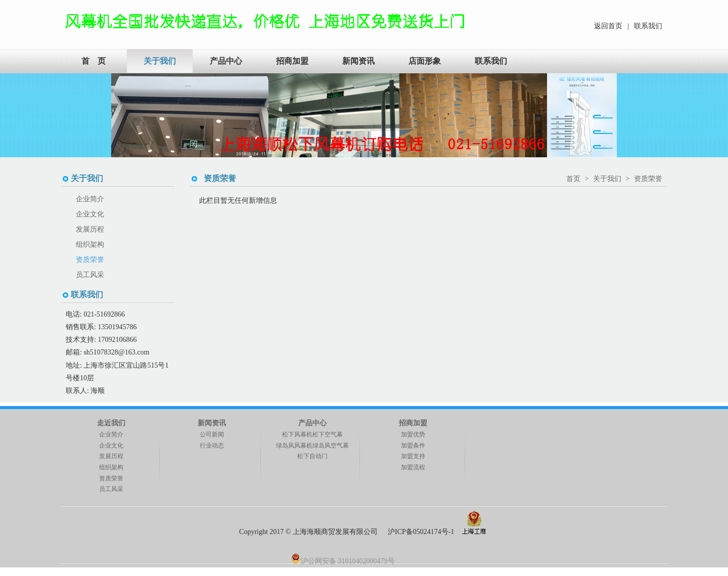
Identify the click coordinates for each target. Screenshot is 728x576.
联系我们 (648, 26)
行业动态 (212, 446)
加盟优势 (413, 434)
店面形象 (425, 61)
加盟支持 (413, 456)
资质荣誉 (90, 260)
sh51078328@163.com (116, 352)
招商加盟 (292, 61)
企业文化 (90, 214)
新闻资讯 (358, 61)
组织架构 (90, 245)
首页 (573, 179)
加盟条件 (413, 446)
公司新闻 (212, 434)
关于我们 (160, 61)
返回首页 (608, 26)
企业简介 (90, 199)
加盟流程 (413, 467)
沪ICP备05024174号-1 (421, 532)
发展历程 (90, 229)
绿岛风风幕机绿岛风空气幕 (312, 446)
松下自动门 (312, 456)
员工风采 (90, 275)
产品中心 (226, 61)
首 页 (94, 61)
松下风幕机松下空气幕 (312, 434)
